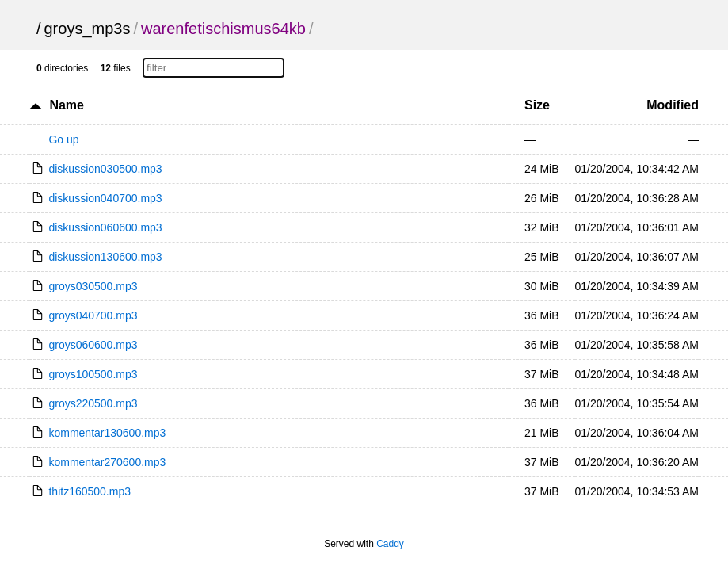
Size (537, 105)
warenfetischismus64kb (223, 29)
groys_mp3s (88, 29)
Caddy (390, 544)
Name (67, 105)
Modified (673, 105)
